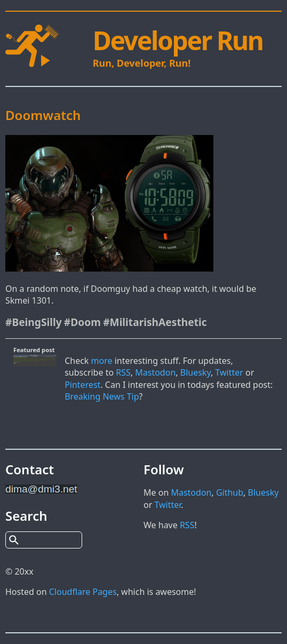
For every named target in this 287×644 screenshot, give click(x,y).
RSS (123, 372)
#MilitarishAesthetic (155, 322)
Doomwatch (43, 115)
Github (230, 492)
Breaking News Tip (102, 396)
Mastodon (155, 372)
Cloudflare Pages (83, 592)
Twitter (229, 372)
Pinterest (82, 385)
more (102, 361)
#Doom (82, 322)
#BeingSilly (34, 322)
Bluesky (196, 372)
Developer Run (178, 40)
